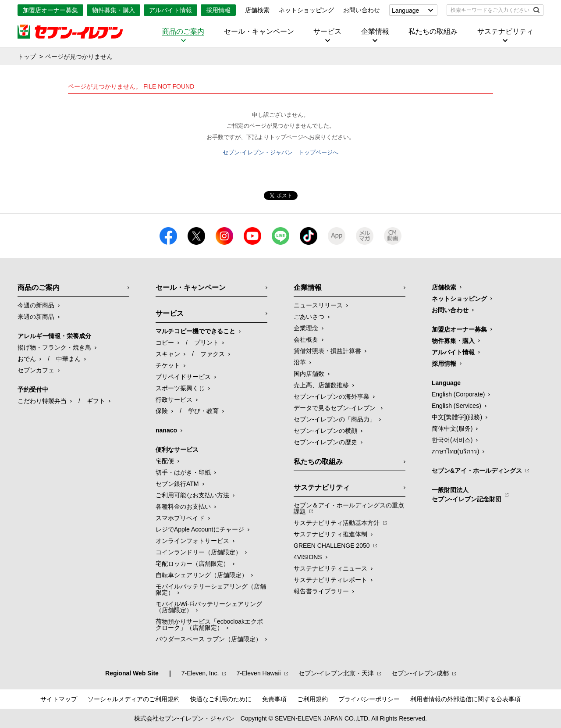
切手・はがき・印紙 (183, 472)
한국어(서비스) (452, 440)
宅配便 (165, 461)
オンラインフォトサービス (192, 541)
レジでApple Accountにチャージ (200, 529)
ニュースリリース (318, 305)
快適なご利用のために (221, 699)
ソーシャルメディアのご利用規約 (134, 699)
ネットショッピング (306, 10)
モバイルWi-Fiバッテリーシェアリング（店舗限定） (209, 607)
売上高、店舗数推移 (321, 385)
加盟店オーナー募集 (50, 10)
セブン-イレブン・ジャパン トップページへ (280, 152)
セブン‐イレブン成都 (420, 673)
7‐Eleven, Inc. (200, 673)
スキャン (168, 354)
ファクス (213, 354)
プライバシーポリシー (369, 699)
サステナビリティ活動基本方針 (337, 523)
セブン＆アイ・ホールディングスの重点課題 (349, 508)
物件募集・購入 (114, 10)
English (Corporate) (458, 394)
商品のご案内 (183, 32)
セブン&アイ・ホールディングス (477, 471)
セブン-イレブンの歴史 (325, 442)
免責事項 (274, 699)
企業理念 (306, 328)
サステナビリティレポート (330, 580)
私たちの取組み (433, 32)
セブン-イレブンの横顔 (325, 431)
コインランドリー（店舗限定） (199, 552)
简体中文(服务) (452, 428)
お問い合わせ (362, 10)
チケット (168, 365)
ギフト (96, 401)
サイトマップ (59, 699)
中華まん (68, 359)
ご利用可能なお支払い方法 (192, 495)
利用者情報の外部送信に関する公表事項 (465, 699)
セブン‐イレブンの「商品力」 (335, 419)
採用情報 (218, 10)
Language (405, 11)
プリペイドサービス (183, 377)
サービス (327, 32)
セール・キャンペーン (259, 32)
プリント (206, 343)
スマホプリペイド (180, 518)
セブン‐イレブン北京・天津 (336, 673)
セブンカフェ (36, 370)
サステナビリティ (505, 32)
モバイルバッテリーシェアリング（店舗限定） (211, 589)
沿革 (300, 362)
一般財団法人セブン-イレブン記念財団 (467, 494)
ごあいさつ (309, 317)
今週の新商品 (36, 305)
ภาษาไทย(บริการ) (455, 451)
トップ (27, 57)
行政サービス (174, 400)
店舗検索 (257, 10)
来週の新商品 (36, 317)
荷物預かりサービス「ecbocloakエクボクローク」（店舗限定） (209, 625)
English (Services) (456, 406)
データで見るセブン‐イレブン (336, 408)
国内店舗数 (309, 374)
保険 (162, 411)
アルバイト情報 (170, 10)
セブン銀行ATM (177, 484)
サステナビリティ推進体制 (330, 534)
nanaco (166, 430)
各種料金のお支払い (183, 507)
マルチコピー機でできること (195, 331)
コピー (165, 343)
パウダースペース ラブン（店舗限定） (209, 639)
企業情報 (375, 32)
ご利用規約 (312, 699)
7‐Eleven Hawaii (258, 673)
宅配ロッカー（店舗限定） (192, 564)
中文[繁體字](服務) (457, 417)
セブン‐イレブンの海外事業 (332, 396)
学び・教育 (203, 411)
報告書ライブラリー (321, 591)
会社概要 (306, 339)
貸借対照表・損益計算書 (327, 351)
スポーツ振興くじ (180, 388)
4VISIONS (308, 557)
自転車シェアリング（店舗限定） (202, 575)
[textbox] (489, 10)
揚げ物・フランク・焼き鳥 (54, 347)
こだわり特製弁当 (42, 401)
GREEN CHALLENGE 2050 (332, 546)
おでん (27, 359)
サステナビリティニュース (330, 568)
